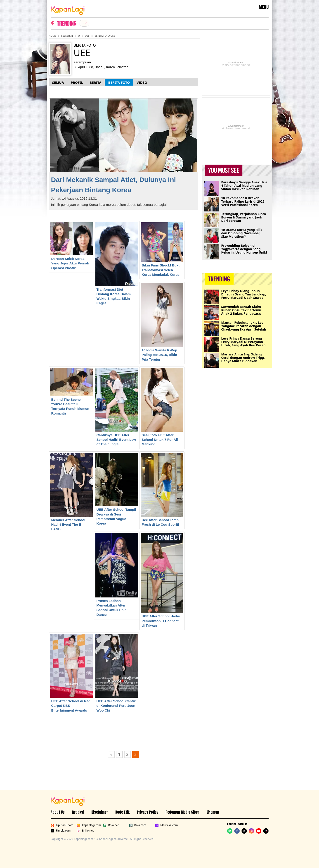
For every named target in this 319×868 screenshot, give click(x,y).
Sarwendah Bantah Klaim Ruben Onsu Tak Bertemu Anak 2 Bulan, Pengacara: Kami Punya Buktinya (241, 310)
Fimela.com (61, 831)
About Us (58, 812)
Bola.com (137, 825)
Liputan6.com (62, 825)
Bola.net (111, 825)
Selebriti (67, 36)
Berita (95, 82)
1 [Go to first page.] (119, 754)
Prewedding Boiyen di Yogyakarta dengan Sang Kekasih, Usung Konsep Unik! (244, 249)
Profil (77, 82)
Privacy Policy (148, 812)
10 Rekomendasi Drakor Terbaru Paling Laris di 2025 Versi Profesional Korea (243, 201)
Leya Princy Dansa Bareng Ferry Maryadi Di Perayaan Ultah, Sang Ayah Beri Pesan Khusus (243, 342)
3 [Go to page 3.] (135, 754)
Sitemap (213, 812)
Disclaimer (100, 812)
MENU (264, 7)
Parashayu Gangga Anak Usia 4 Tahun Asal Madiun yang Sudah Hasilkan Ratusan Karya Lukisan (244, 186)
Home (53, 36)
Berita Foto (119, 82)
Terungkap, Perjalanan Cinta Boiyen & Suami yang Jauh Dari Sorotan (244, 217)
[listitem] (84, 23)
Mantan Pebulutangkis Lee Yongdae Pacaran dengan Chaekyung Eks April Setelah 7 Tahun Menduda (244, 326)
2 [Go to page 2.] (127, 754)
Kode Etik (122, 812)
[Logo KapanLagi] (68, 10)
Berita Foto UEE (105, 36)
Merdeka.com (166, 825)
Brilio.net (85, 831)
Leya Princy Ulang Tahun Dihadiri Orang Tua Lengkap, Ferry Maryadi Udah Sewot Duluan (244, 294)
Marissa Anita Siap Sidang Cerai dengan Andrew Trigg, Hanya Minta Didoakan (243, 358)
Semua (58, 82)
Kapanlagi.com (89, 825)
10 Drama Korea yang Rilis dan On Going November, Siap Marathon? (242, 233)
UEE (87, 36)
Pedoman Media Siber (182, 812)
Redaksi (78, 812)
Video (142, 82)
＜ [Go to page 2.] (111, 754)
